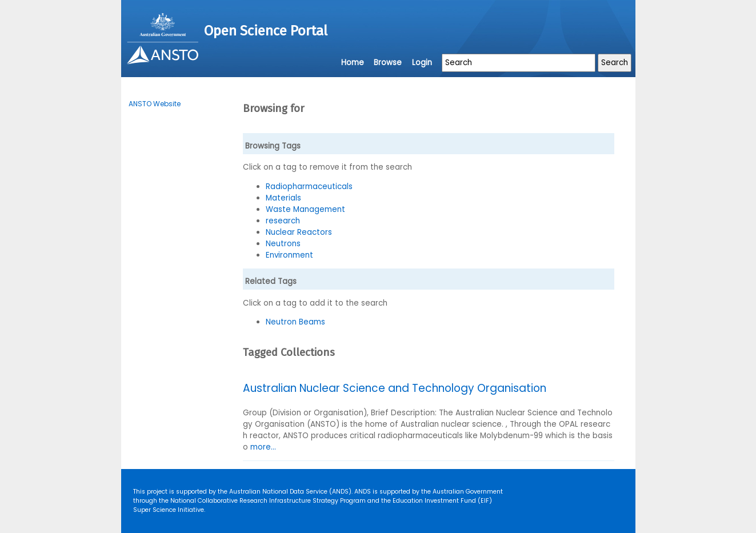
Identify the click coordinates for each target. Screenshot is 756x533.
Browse (388, 63)
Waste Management (305, 209)
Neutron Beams (295, 322)
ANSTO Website (155, 104)
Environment (289, 255)
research (283, 221)
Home (353, 63)
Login (422, 63)
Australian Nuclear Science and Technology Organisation (395, 388)
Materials (283, 198)
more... (263, 447)
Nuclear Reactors (299, 232)
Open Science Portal (266, 31)
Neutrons (283, 244)
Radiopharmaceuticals (309, 187)
